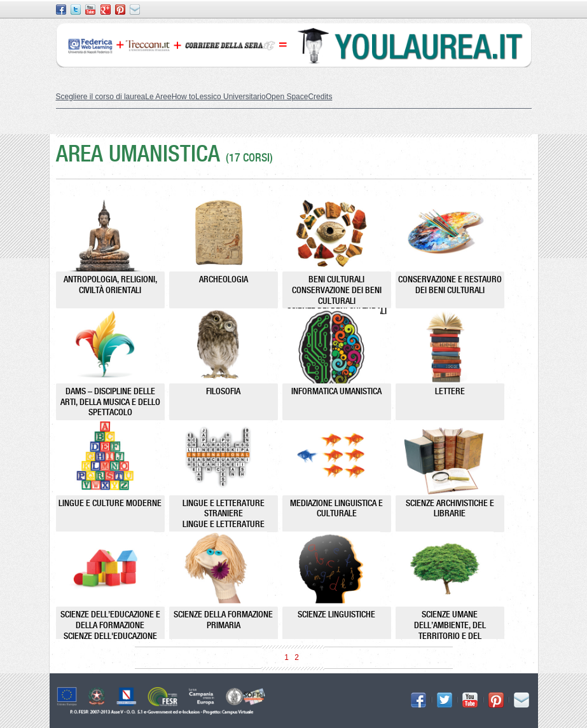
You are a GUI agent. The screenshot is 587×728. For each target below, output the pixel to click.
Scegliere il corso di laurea (101, 97)
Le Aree (158, 97)
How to (183, 97)
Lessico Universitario (231, 97)
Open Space (287, 97)
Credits (320, 97)
